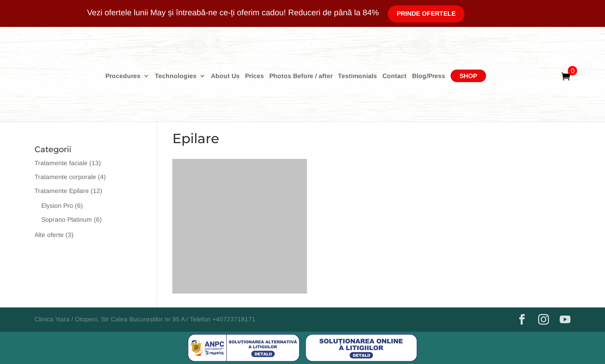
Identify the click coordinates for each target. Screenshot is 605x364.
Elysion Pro (57, 206)
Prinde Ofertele (426, 13)
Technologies (176, 76)
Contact (395, 76)
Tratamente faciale (61, 163)
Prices (254, 76)
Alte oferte (49, 235)
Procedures (123, 76)
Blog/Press (429, 76)
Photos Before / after (301, 76)
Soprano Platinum (67, 219)
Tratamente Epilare (62, 191)
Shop (468, 76)
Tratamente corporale (65, 177)
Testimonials (357, 76)
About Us (225, 76)
